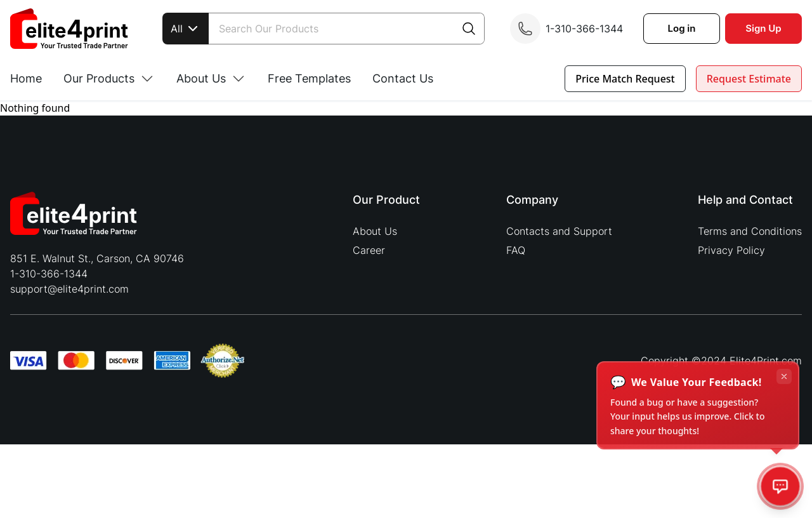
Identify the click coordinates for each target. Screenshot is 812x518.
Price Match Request (625, 79)
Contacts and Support (559, 231)
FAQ (516, 250)
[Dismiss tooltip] (784, 376)
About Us (375, 231)
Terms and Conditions (750, 231)
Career (369, 250)
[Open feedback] (781, 487)
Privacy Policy (731, 250)
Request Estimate (749, 79)
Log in (682, 28)
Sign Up (763, 28)
